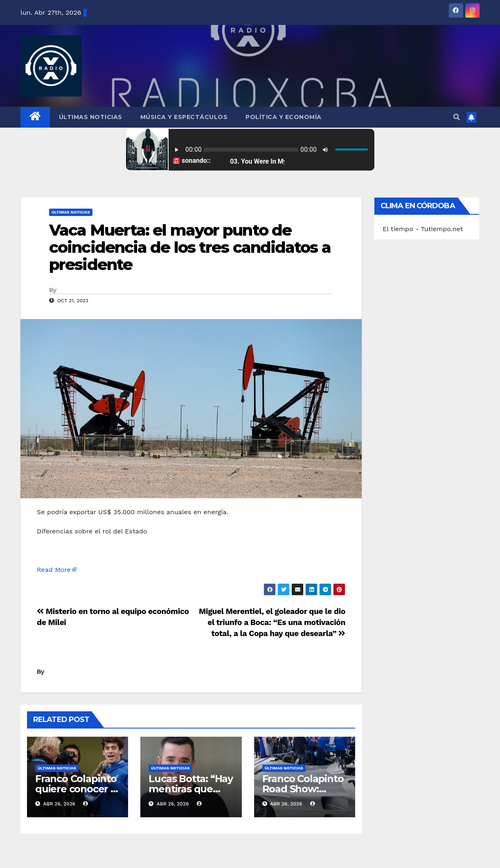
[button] (457, 117)
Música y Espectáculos (184, 117)
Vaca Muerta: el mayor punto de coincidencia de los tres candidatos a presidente (190, 247)
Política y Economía (284, 117)
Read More (54, 570)
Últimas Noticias (91, 117)
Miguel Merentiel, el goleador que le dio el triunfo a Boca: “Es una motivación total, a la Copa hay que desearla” (272, 622)
